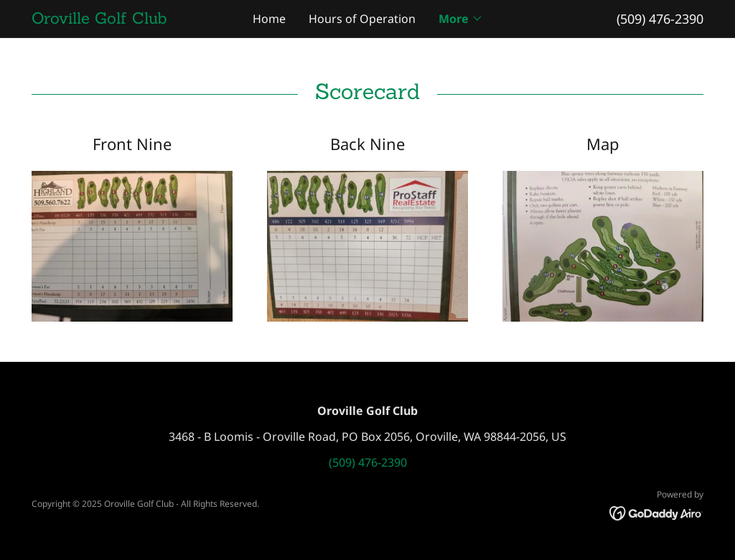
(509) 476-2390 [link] (660, 19)
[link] (116, 19)
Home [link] (269, 19)
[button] (461, 19)
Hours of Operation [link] (362, 19)
